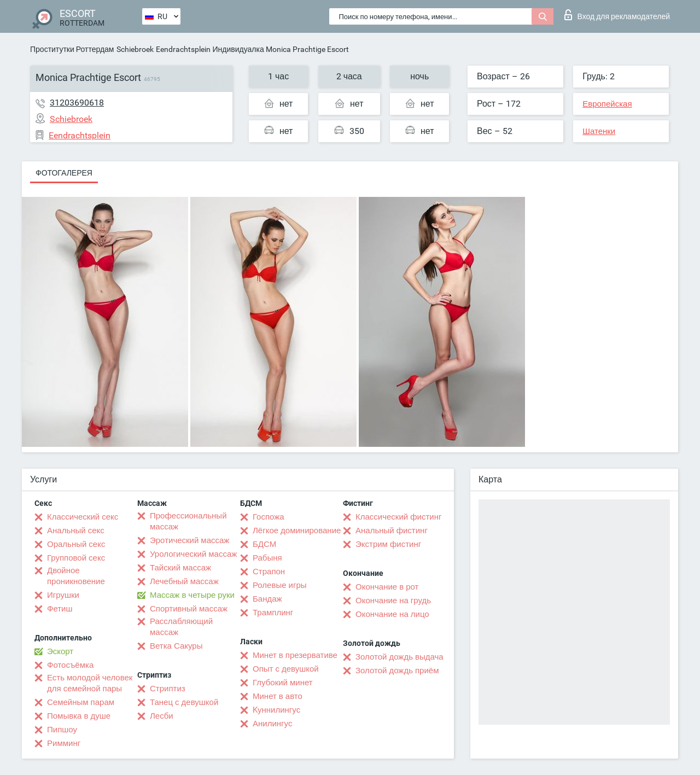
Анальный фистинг (392, 531)
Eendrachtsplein (183, 49)
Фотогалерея (64, 173)
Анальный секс (76, 531)
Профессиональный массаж (188, 521)
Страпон (269, 572)
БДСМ (264, 544)
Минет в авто (278, 696)
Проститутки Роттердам (72, 49)
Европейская (607, 104)
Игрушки (63, 595)
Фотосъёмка (70, 665)
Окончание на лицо (392, 614)
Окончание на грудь (393, 601)
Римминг (64, 743)
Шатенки (599, 131)
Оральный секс (76, 544)
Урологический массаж (193, 554)
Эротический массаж (189, 540)
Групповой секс (76, 558)
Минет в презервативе (295, 655)
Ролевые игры (280, 585)
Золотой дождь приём (397, 671)
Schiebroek (135, 49)
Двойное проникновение (76, 576)
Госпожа (269, 517)
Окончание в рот (387, 587)
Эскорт (60, 651)
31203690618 (77, 103)
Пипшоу (62, 730)
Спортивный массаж (189, 609)
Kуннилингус (276, 710)
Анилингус (272, 724)
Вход (617, 15)
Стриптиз (168, 689)
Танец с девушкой (184, 702)
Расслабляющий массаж (181, 627)
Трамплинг (273, 613)
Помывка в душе (79, 716)
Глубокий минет (283, 683)
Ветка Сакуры (176, 646)
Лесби (162, 716)
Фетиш (60, 609)
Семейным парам (81, 702)
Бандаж (267, 599)
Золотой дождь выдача (399, 657)
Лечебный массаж (184, 581)
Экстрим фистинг (388, 544)
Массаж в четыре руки (192, 595)
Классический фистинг (398, 517)
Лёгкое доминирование (297, 531)
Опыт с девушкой (286, 669)
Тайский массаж (180, 568)
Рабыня (267, 558)
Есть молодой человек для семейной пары (90, 683)
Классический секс (83, 517)
